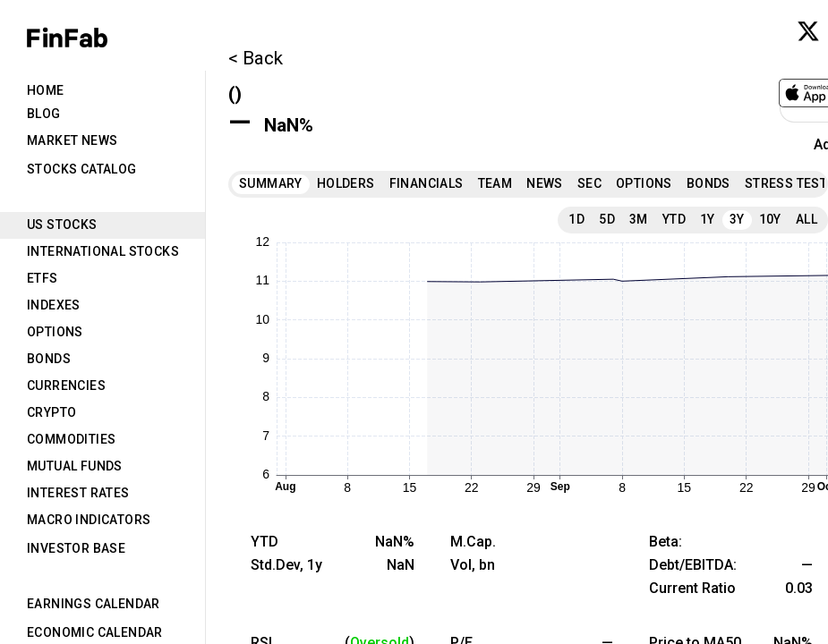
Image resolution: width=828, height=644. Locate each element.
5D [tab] (607, 219)
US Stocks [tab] (62, 225)
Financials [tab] (427, 183)
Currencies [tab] (66, 386)
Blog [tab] (44, 114)
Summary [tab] (271, 183)
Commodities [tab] (71, 439)
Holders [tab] (346, 183)
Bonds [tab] (49, 359)
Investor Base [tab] (76, 548)
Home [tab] (46, 90)
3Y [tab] (737, 219)
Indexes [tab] (54, 305)
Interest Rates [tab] (78, 493)
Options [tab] (55, 332)
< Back (256, 58)
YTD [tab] (674, 219)
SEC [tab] (589, 183)
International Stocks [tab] (103, 251)
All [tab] (807, 219)
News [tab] (545, 183)
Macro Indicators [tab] (89, 520)
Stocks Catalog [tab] (82, 169)
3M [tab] (639, 219)
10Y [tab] (770, 219)
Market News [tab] (72, 140)
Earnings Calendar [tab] (94, 604)
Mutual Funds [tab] (75, 466)
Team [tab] (495, 183)
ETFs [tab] (43, 278)
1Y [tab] (708, 219)
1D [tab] (576, 219)
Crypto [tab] (51, 412)
